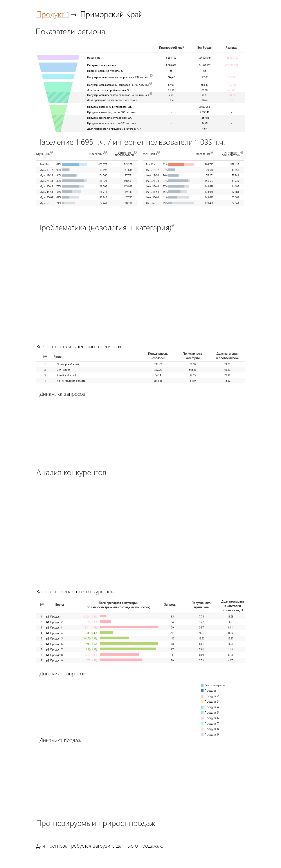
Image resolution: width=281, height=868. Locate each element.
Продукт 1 (53, 14)
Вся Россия (64, 370)
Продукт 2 (56, 622)
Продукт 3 (56, 627)
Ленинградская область (71, 381)
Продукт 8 (56, 655)
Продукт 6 (56, 644)
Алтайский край (66, 375)
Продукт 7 (56, 649)
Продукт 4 (56, 633)
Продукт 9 (56, 660)
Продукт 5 (56, 638)
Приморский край (68, 364)
